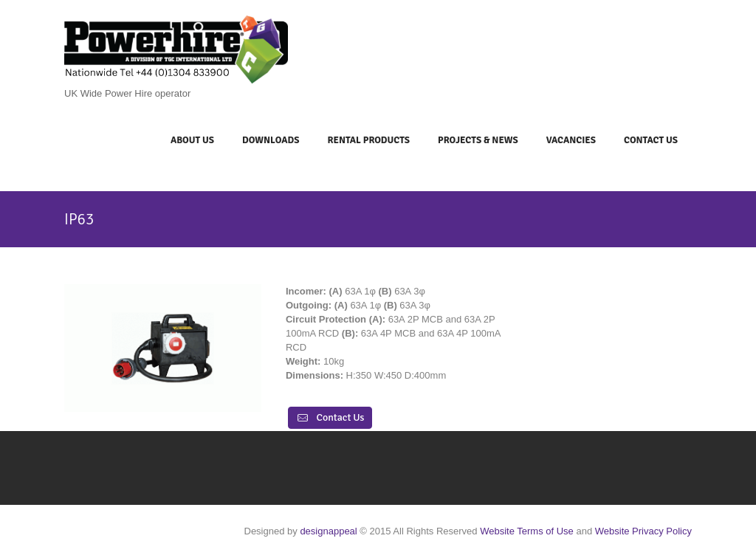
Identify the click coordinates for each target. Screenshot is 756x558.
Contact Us (651, 140)
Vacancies (571, 140)
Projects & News (478, 140)
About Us (192, 140)
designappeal (328, 531)
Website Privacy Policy (643, 531)
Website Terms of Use (527, 531)
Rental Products (368, 140)
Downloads (271, 140)
